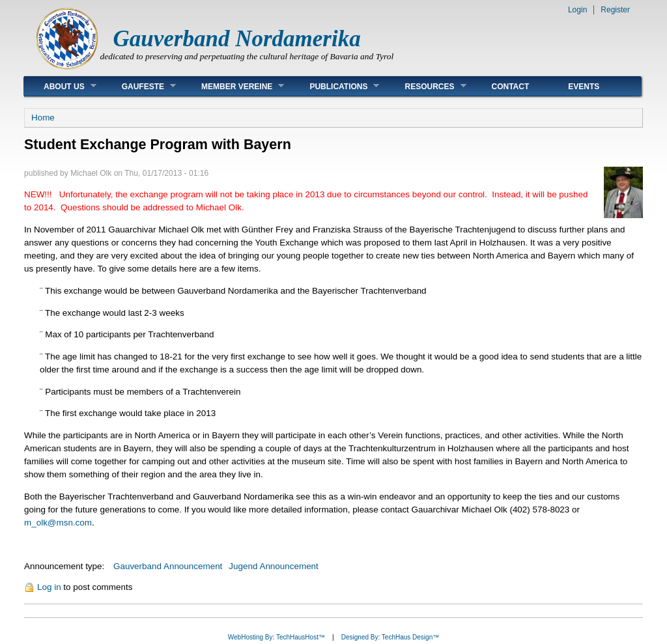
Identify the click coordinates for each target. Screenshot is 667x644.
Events (584, 87)
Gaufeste (139, 86)
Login (577, 10)
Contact (511, 87)
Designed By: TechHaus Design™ (390, 637)
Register (615, 10)
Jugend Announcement (273, 566)
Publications (334, 86)
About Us (60, 86)
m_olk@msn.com (58, 523)
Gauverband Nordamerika (237, 39)
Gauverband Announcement (168, 566)
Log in (49, 587)
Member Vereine (233, 86)
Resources (425, 86)
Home (43, 118)
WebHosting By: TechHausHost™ (277, 637)
